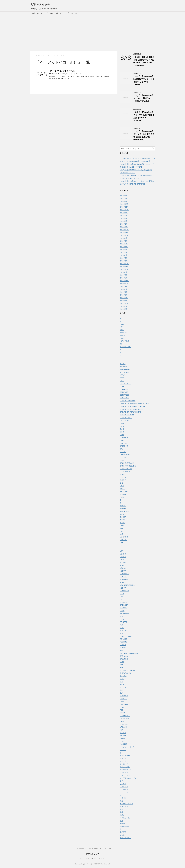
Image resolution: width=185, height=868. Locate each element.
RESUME (123, 642)
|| (120, 753)
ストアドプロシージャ (128, 778)
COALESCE (124, 389)
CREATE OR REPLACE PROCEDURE (134, 403)
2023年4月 (124, 218)
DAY (121, 449)
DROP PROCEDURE (128, 466)
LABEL (122, 531)
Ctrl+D (122, 423)
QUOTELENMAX (126, 636)
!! (120, 318)
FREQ (122, 497)
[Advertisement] (93, 33)
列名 (121, 801)
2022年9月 (124, 238)
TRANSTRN (124, 719)
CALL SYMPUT (126, 384)
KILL (122, 528)
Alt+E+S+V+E (125, 369)
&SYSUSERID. (125, 347)
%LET (122, 330)
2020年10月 (124, 284)
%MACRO (124, 333)
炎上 (121, 829)
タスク (122, 781)
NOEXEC (123, 577)
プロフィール (72, 13)
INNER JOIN (124, 511)
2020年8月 (124, 289)
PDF (121, 616)
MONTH (123, 557)
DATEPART (124, 443)
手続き (122, 815)
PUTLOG (123, 631)
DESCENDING (125, 455)
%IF (121, 327)
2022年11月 (124, 232)
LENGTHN (124, 537)
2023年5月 (124, 215)
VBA (121, 730)
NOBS (122, 565)
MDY (122, 551)
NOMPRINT (124, 579)
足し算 (122, 835)
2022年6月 (124, 247)
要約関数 (123, 832)
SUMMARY (124, 696)
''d (121, 350)
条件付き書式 (125, 826)
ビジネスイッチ (40, 4)
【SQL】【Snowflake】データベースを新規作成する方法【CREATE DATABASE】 (144, 136)
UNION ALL (124, 724)
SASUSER (124, 659)
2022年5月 (124, 250)
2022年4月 (124, 252)
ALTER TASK (125, 372)
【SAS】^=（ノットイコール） (63, 71)
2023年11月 (124, 207)
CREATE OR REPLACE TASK (131, 412)
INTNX (122, 523)
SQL (121, 682)
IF (121, 500)
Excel (122, 486)
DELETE (123, 452)
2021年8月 (124, 275)
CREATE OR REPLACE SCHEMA (132, 406)
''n (121, 352)
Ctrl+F (122, 426)
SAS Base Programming (129, 653)
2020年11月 (124, 281)
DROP (122, 460)
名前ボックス (125, 807)
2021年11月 (124, 267)
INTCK (122, 520)
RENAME (123, 639)
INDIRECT (124, 509)
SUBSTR (123, 687)
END (122, 483)
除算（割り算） (126, 838)
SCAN (122, 662)
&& (121, 344)
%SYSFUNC (124, 341)
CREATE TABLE (126, 418)
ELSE (122, 474)
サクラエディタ (126, 770)
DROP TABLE (125, 472)
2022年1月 (124, 261)
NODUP (123, 571)
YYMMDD (123, 744)
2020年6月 (124, 295)
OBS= (122, 596)
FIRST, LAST (125, 491)
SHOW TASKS (125, 673)
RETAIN (123, 645)
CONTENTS (124, 398)
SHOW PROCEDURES (128, 670)
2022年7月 (124, 244)
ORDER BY (124, 605)
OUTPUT (123, 608)
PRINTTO (123, 622)
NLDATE (123, 562)
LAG (121, 534)
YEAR (122, 741)
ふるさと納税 (125, 755)
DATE (122, 440)
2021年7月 (124, 278)
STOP (122, 684)
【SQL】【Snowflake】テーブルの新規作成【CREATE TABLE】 (144, 98)
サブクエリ (124, 772)
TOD (122, 710)
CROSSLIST (124, 421)
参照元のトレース (126, 804)
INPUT (122, 514)
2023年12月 (124, 204)
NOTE (122, 594)
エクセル (123, 761)
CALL (122, 381)
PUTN (122, 633)
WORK (122, 738)
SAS (64, 74)
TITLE (122, 707)
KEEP (122, 526)
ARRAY (123, 375)
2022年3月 (124, 255)
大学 (121, 809)
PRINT (122, 619)
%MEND (123, 335)
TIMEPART (124, 704)
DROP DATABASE (127, 463)
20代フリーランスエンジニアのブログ (92, 858)
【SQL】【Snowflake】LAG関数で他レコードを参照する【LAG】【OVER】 (144, 80)
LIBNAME (123, 540)
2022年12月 (124, 230)
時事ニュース (125, 818)
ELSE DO (123, 477)
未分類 (122, 824)
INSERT (123, 517)
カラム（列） (125, 767)
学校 (121, 812)
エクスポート (125, 758)
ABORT (123, 364)
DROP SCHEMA (126, 469)
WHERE (123, 736)
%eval (122, 324)
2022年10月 (124, 235)
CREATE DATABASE (128, 401)
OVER (122, 611)
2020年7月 (124, 292)
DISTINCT (124, 457)
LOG (122, 548)
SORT (122, 679)
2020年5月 (124, 298)
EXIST (122, 489)
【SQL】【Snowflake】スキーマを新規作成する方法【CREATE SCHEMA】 (144, 116)
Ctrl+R (122, 429)
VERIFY (123, 733)
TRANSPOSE (125, 716)
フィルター (124, 787)
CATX (122, 386)
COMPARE (124, 392)
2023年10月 (124, 210)
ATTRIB (123, 378)
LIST (122, 545)
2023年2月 (124, 224)
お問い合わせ (37, 13)
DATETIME (124, 446)
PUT (121, 625)
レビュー (123, 795)
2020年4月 (124, 301)
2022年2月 (124, 258)
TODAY (123, 713)
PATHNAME (124, 614)
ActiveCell (123, 367)
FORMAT (123, 494)
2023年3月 (124, 221)
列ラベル (123, 798)
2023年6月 (124, 213)
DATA (122, 435)
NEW (122, 560)
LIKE (122, 543)
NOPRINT (124, 582)
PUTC (122, 628)
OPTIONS (124, 602)
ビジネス (123, 784)
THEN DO (124, 699)
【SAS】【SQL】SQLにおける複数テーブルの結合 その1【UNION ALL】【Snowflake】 (144, 61)
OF (121, 599)
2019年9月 (124, 306)
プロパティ (124, 789)
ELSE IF (123, 480)
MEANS (123, 554)
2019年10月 (124, 303)
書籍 (121, 821)
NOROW (123, 588)
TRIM (122, 721)
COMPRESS (125, 395)
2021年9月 (124, 272)
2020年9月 (124, 286)
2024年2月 (124, 198)
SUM (122, 690)
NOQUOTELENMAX (127, 585)
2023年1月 (124, 227)
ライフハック (125, 792)
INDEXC (123, 506)
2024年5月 (124, 196)
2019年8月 (124, 309)
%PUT (122, 338)
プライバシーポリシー (55, 13)
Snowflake (124, 676)
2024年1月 (124, 201)
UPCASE (123, 727)
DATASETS (124, 438)
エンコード (124, 764)
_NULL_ (123, 750)
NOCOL (123, 568)
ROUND (123, 648)
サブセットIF (125, 775)
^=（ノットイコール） (74, 74)
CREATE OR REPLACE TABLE (131, 409)
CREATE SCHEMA (127, 415)
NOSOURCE (125, 591)
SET (121, 665)
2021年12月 (124, 264)
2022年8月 (124, 241)
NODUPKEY (124, 574)
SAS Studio (124, 656)
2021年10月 (124, 269)
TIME (122, 701)
